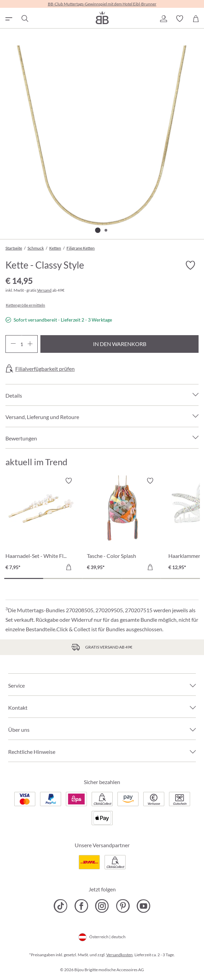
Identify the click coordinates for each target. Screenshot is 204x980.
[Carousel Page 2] (63, 578)
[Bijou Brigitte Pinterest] (123, 906)
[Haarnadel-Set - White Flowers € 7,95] (41, 525)
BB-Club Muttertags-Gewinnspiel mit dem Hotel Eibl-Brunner (102, 4)
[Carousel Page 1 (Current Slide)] (24, 578)
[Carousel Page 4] (141, 578)
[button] (163, 19)
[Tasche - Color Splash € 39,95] (123, 525)
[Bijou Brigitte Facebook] (81, 906)
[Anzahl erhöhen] (30, 344)
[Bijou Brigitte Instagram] (102, 906)
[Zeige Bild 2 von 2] (106, 230)
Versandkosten (119, 955)
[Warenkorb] (196, 19)
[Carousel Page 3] (102, 578)
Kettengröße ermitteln (25, 305)
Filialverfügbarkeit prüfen (45, 369)
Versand (44, 290)
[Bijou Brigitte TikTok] (61, 906)
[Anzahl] (22, 344)
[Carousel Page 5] (180, 578)
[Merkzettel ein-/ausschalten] (190, 265)
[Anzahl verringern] (13, 344)
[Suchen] (24, 19)
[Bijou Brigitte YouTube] (143, 906)
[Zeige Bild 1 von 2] (98, 230)
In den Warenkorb (120, 344)
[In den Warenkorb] (69, 567)
